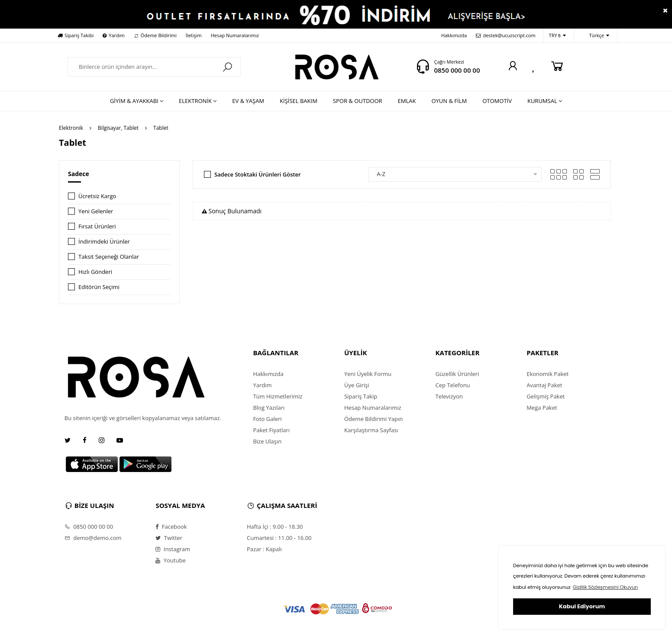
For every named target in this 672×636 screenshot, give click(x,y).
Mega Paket (542, 408)
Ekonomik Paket (548, 374)
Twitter (169, 538)
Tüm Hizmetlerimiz (278, 396)
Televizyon (449, 396)
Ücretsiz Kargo (97, 196)
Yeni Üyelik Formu (368, 374)
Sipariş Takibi (76, 35)
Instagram (173, 549)
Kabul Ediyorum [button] (582, 606)
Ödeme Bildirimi (155, 35)
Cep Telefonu (453, 385)
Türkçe (594, 36)
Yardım (113, 35)
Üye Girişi (357, 385)
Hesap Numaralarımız (235, 35)
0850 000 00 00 (457, 70)
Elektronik (71, 128)
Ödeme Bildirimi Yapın (373, 419)
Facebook (171, 527)
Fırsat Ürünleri (97, 226)
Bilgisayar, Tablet (118, 128)
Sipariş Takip (361, 396)
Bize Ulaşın (267, 441)
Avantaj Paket (544, 385)
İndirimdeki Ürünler (104, 241)
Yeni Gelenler (96, 211)
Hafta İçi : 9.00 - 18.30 (275, 527)
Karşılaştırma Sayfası (371, 430)
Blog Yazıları (269, 408)
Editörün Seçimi (99, 287)
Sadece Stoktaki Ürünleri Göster (258, 174)
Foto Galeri (267, 419)
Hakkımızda (454, 35)
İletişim (194, 35)
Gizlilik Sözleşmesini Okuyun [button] (605, 587)
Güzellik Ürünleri (457, 374)
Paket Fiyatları (271, 430)
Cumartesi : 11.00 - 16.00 (279, 538)
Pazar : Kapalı (264, 549)
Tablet (161, 128)
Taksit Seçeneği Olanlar (109, 257)
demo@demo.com (93, 538)
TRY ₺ (558, 36)
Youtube (170, 560)
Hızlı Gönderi (95, 272)
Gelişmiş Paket (546, 396)
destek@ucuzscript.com (506, 35)
